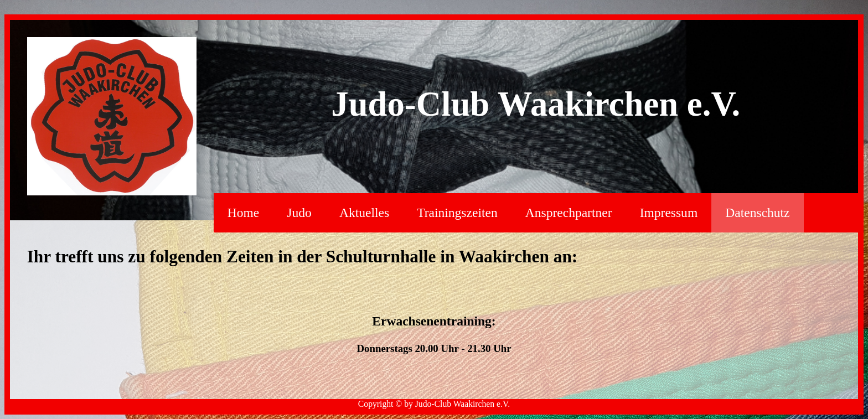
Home (243, 213)
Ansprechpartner (569, 213)
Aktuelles (364, 213)
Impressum (669, 213)
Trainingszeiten (457, 213)
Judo (299, 213)
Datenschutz (757, 213)
